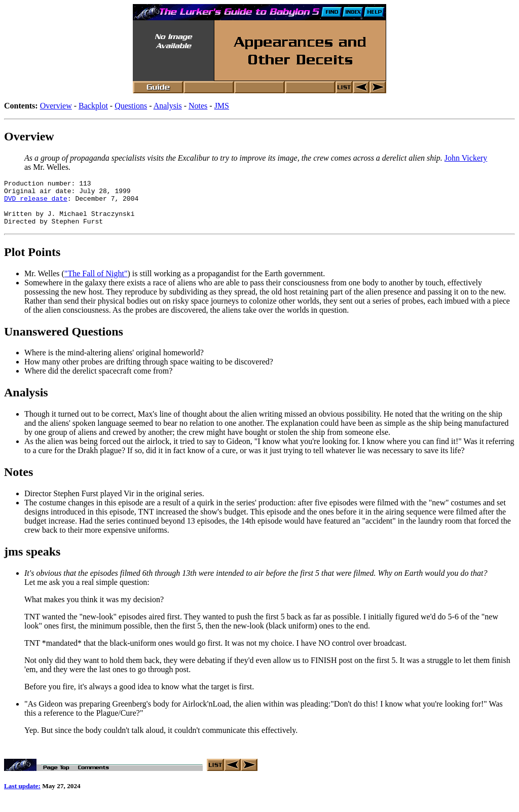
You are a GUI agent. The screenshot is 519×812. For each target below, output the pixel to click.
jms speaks (32, 561)
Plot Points (32, 261)
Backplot (93, 106)
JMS (222, 106)
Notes (198, 106)
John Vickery (466, 158)
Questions (131, 106)
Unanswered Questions (64, 341)
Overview (56, 106)
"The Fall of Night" (96, 283)
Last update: (22, 797)
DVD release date (36, 203)
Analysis (168, 106)
